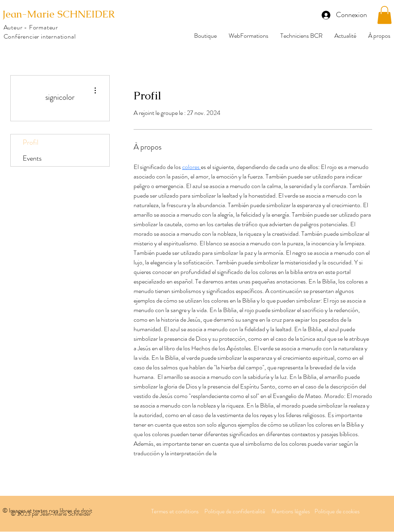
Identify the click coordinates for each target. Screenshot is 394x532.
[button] (384, 15)
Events (32, 158)
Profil (31, 142)
